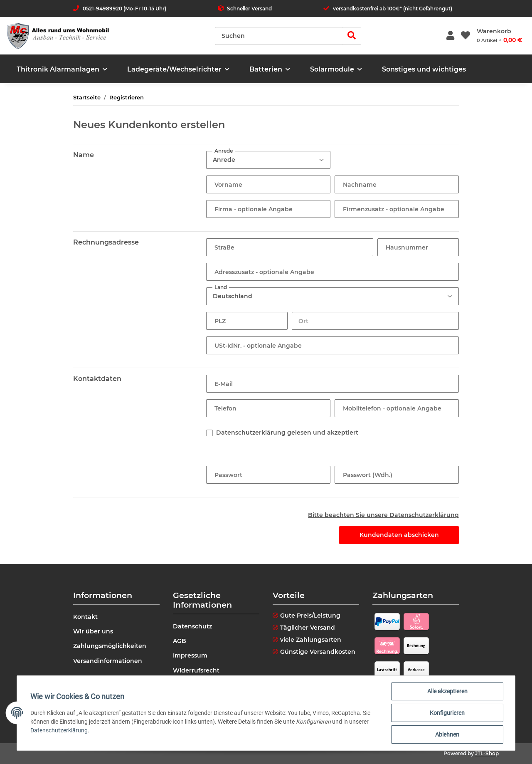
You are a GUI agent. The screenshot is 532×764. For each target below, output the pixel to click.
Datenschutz (192, 626)
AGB (180, 641)
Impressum (190, 655)
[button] (450, 36)
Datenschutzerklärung (59, 730)
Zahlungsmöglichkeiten (110, 646)
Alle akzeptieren (447, 691)
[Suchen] (279, 36)
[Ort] (375, 321)
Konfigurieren (447, 713)
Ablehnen (447, 734)
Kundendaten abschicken (399, 535)
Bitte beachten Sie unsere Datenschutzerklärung (383, 515)
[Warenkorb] (499, 36)
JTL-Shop (487, 753)
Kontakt (85, 617)
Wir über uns (93, 631)
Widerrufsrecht (196, 670)
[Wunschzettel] (465, 36)
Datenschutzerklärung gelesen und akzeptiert (287, 433)
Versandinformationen (108, 661)
